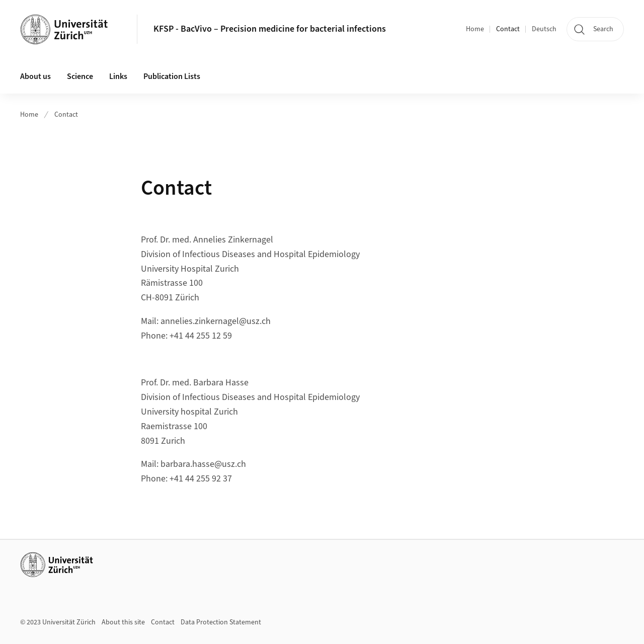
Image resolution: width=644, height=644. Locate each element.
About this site (123, 622)
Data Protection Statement (221, 622)
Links (118, 76)
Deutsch (544, 29)
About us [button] (35, 76)
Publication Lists (172, 76)
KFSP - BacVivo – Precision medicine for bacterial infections (270, 29)
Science (80, 76)
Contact (508, 29)
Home (475, 29)
